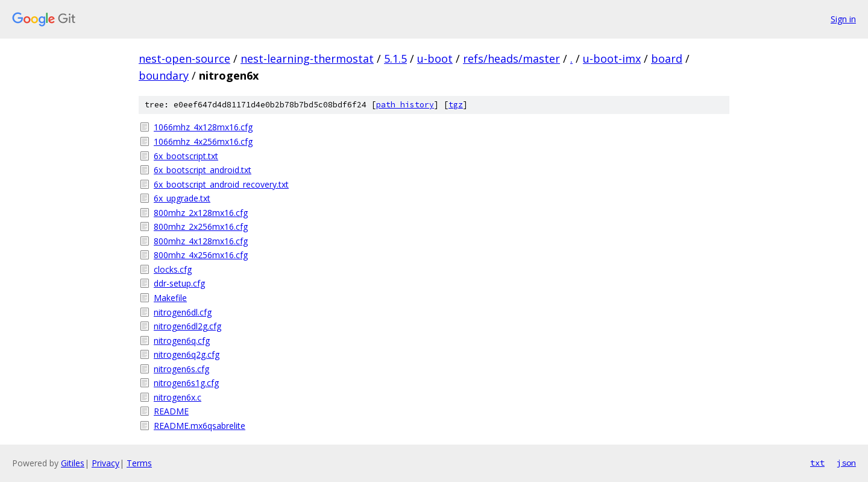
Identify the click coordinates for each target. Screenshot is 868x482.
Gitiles (73, 463)
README (171, 411)
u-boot (435, 59)
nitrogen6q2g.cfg (187, 354)
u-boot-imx (612, 59)
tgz (456, 105)
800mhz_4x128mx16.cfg (201, 241)
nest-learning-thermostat (307, 59)
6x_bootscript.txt (186, 156)
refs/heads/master (511, 59)
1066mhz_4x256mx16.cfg (203, 141)
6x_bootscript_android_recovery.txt (221, 184)
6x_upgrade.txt (182, 198)
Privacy (105, 463)
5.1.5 (395, 59)
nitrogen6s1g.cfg (186, 383)
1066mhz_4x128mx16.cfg (203, 127)
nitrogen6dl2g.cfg (187, 326)
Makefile (170, 298)
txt (817, 463)
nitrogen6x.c (178, 397)
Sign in (843, 19)
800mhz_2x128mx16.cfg (201, 213)
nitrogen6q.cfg (182, 341)
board (667, 59)
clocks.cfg (173, 269)
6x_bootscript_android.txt (203, 170)
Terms (139, 463)
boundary (164, 75)
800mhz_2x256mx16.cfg (201, 227)
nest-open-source (184, 59)
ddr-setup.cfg (179, 283)
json (846, 463)
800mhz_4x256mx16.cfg (201, 255)
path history (405, 105)
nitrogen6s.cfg (181, 369)
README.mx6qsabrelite (200, 426)
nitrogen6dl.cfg (183, 312)
